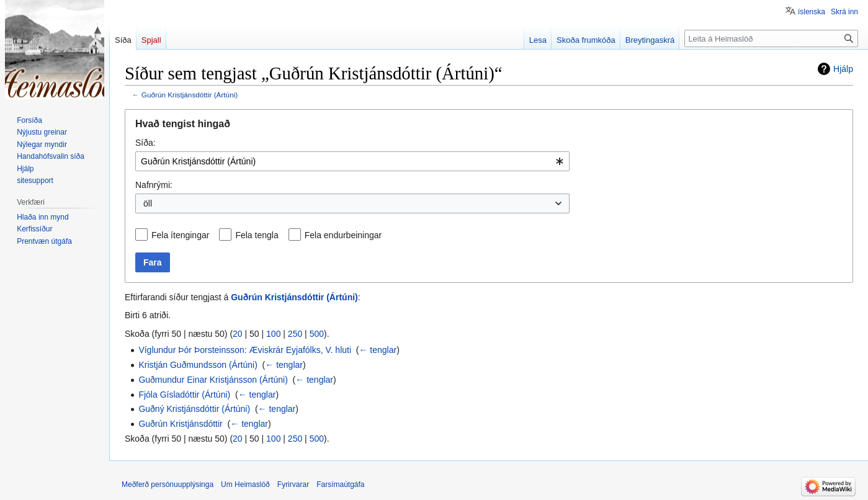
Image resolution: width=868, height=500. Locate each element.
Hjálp (843, 69)
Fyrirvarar (293, 484)
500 (317, 334)
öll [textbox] (148, 203)
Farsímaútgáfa (340, 484)
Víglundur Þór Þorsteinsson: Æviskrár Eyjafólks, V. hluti (245, 350)
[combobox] (352, 161)
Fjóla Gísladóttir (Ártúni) (184, 395)
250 (295, 334)
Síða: (145, 143)
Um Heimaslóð (245, 484)
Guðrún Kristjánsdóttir (180, 424)
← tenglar (378, 350)
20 (238, 334)
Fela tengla (257, 235)
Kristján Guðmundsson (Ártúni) (198, 365)
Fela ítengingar (180, 235)
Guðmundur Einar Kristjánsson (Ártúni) (213, 380)
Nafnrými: (154, 185)
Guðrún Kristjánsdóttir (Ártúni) (190, 95)
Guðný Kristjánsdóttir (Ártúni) (194, 409)
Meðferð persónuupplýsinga (168, 484)
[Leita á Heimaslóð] (771, 38)
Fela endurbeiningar (343, 235)
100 (273, 334)
